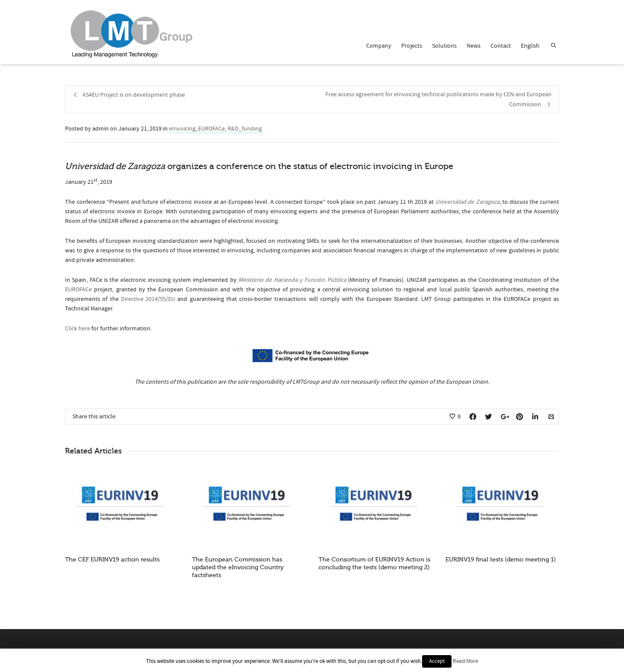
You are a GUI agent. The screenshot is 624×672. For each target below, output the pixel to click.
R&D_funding (245, 129)
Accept (437, 661)
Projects (412, 46)
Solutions (444, 46)
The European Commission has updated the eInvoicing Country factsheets (238, 567)
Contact (501, 46)
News (474, 46)
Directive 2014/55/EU (148, 299)
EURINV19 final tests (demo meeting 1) (501, 559)
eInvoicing (182, 129)
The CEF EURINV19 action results (112, 559)
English (530, 46)
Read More (465, 661)
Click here (78, 329)
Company (379, 46)
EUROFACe (211, 129)
